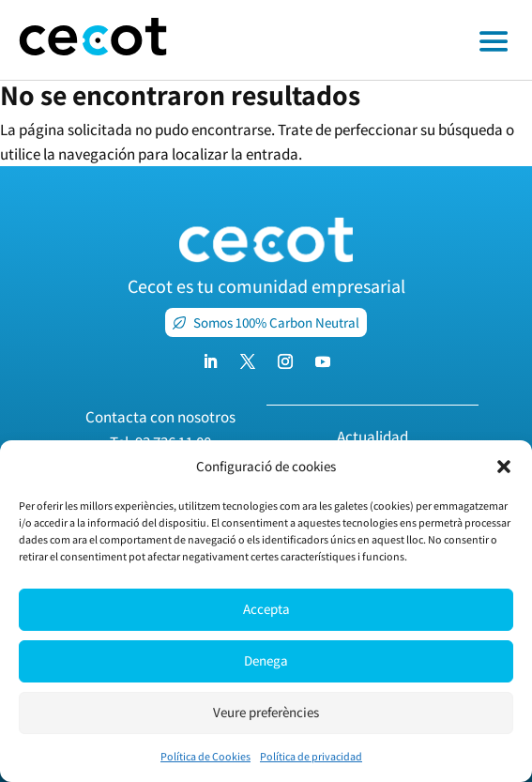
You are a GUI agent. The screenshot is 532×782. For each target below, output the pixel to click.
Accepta (266, 609)
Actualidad (372, 437)
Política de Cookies (205, 756)
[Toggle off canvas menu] (359, 40)
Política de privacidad (311, 756)
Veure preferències (266, 712)
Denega (266, 660)
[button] (504, 467)
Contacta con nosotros (160, 417)
